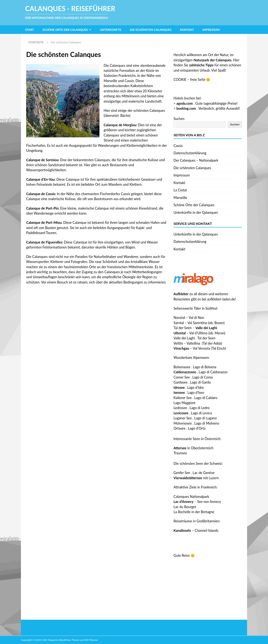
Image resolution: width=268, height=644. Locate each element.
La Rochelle (182, 512)
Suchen (179, 119)
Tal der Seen (183, 328)
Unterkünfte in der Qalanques (196, 212)
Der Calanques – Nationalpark (196, 160)
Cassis (178, 146)
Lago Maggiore (185, 403)
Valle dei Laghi (184, 338)
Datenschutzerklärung (190, 153)
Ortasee (180, 428)
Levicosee (181, 413)
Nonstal (179, 317)
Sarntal (179, 323)
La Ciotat (180, 190)
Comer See (182, 377)
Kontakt (187, 30)
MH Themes (91, 640)
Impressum (211, 30)
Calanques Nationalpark (191, 497)
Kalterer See (183, 398)
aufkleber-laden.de (221, 299)
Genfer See (182, 473)
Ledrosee (180, 408)
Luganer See (183, 418)
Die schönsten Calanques (151, 30)
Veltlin (178, 343)
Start (30, 30)
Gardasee (181, 382)
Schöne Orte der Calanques (65, 30)
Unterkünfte (111, 30)
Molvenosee (183, 423)
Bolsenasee (182, 367)
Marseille (180, 198)
